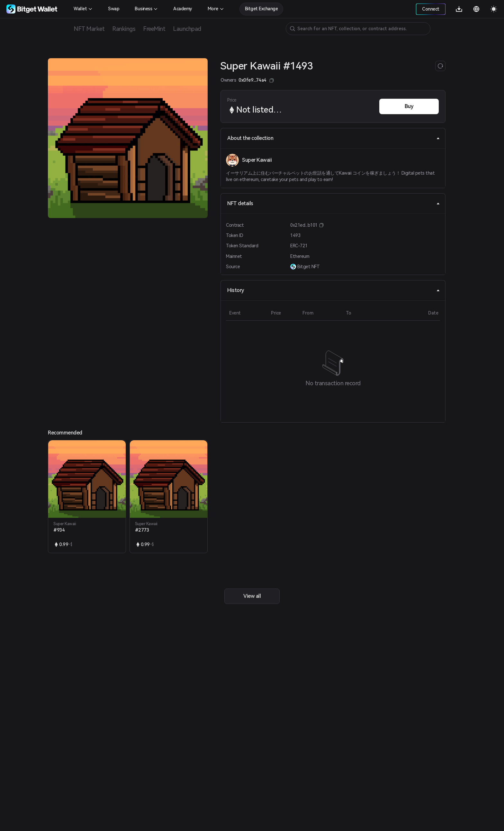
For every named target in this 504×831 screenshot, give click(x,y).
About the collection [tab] (334, 138)
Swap (114, 9)
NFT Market (89, 29)
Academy (183, 9)
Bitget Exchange (261, 9)
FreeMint (154, 29)
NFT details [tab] (334, 203)
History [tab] (334, 290)
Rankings (124, 29)
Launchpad (187, 29)
